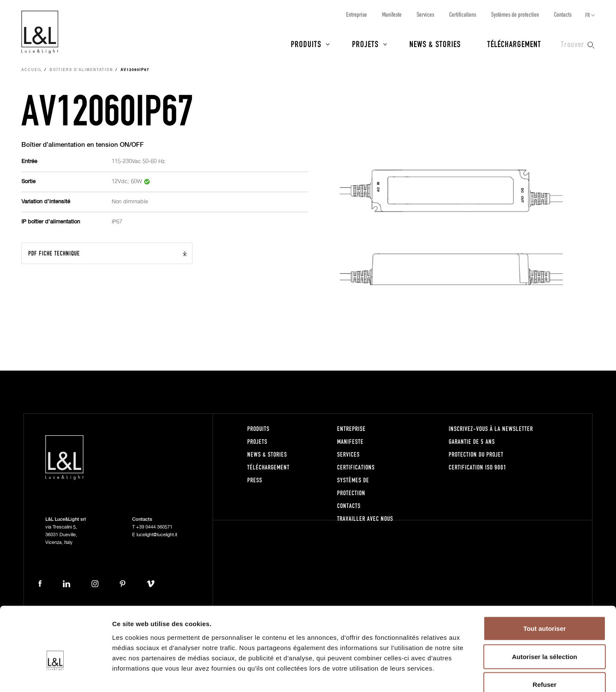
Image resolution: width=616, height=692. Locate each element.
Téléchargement (514, 44)
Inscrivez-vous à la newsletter (491, 429)
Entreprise (357, 14)
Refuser (545, 636)
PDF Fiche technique (54, 253)
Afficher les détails (471, 675)
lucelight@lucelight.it (157, 535)
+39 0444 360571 (154, 527)
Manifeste (392, 14)
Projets (365, 44)
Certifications (463, 14)
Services (425, 14)
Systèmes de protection (515, 14)
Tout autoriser (545, 580)
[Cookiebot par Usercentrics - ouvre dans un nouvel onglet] (55, 675)
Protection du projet (476, 454)
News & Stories (435, 44)
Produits (306, 44)
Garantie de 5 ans (472, 441)
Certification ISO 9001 (478, 467)
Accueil (32, 70)
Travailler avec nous (365, 518)
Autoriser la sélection (545, 608)
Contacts (563, 14)
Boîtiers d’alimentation (81, 70)
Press (255, 480)
